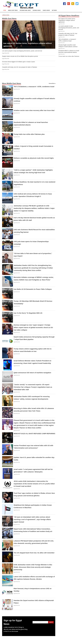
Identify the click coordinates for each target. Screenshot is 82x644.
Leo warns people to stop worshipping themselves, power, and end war (22, 51)
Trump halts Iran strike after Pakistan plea (29, 134)
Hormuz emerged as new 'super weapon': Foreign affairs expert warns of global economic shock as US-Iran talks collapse (33, 327)
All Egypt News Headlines (69, 16)
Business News (37, 10)
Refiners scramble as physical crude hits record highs (34, 158)
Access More (52, 83)
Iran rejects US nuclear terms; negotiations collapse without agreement (67, 20)
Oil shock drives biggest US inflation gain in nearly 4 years (19, 62)
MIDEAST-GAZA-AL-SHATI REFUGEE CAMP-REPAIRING (34, 434)
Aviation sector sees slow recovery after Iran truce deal (34, 110)
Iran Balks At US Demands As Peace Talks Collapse (33, 289)
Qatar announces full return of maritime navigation (32, 373)
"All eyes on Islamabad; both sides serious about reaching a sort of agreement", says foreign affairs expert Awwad (32, 519)
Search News (46, 10)
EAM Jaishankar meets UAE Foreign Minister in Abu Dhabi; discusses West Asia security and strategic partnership (33, 567)
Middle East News (13, 10)
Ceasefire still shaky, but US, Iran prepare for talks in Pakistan (20, 67)
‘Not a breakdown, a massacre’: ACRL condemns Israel (34, 87)
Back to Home (6, 15)
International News (25, 10)
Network (54, 10)
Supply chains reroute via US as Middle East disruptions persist (20, 56)
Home (5, 10)
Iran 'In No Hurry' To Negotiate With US (28, 313)
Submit (51, 622)
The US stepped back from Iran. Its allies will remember (34, 553)
